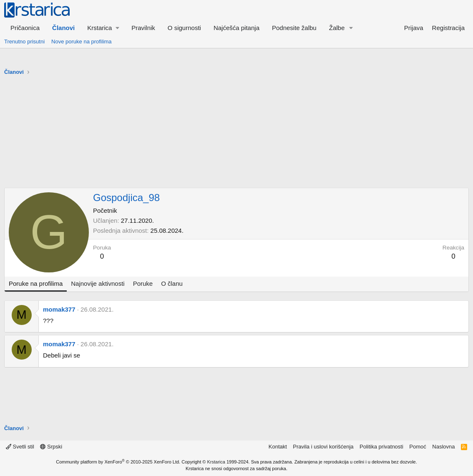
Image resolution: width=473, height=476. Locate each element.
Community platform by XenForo (118, 462)
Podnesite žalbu (294, 28)
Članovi (63, 28)
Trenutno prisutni (24, 42)
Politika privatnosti (381, 447)
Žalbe (337, 28)
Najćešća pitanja (236, 28)
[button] (103, 28)
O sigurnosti (184, 28)
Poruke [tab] (143, 283)
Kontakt (278, 447)
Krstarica (216, 462)
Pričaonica (25, 28)
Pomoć (418, 447)
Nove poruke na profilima (82, 42)
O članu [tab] (172, 283)
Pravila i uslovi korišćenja (323, 447)
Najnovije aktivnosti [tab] (98, 283)
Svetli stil (20, 447)
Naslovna (443, 447)
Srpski (51, 447)
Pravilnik (143, 28)
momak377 (59, 309)
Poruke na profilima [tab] (36, 283)
